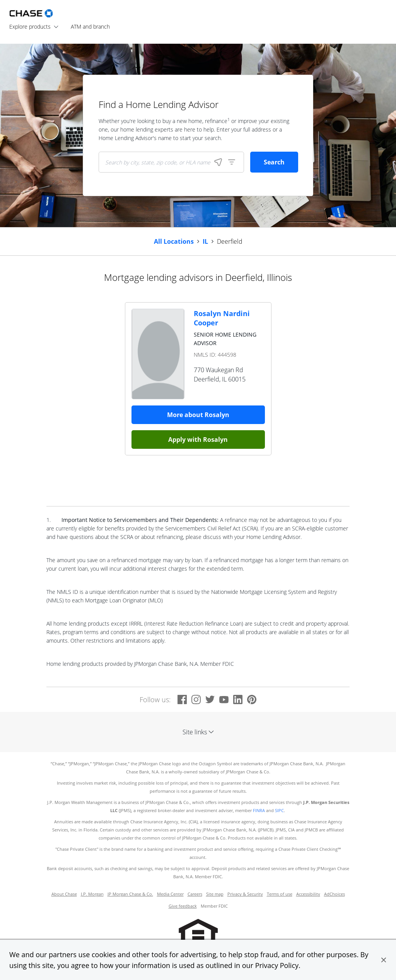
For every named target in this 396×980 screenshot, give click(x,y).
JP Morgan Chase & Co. (130, 894)
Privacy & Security (245, 894)
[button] (384, 960)
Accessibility (308, 894)
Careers (195, 894)
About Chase (64, 894)
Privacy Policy (277, 965)
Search (274, 162)
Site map (215, 894)
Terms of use (280, 894)
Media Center (170, 894)
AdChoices (335, 894)
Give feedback (183, 906)
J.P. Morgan (92, 894)
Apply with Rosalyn (198, 440)
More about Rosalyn (198, 415)
